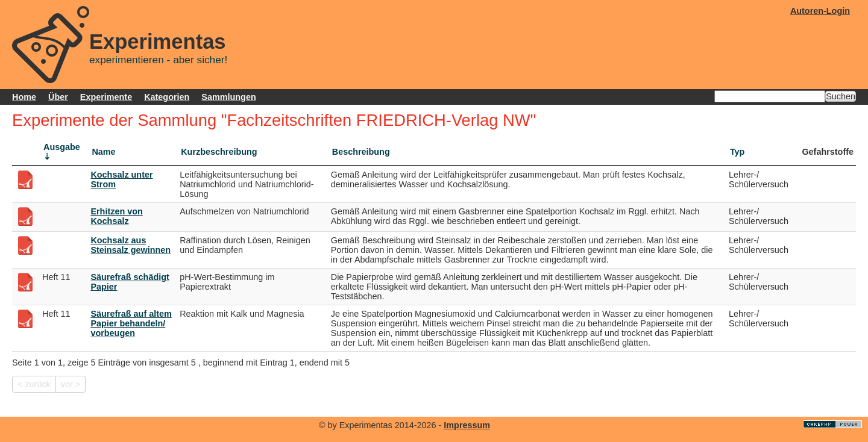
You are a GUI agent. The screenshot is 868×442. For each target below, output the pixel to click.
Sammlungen (228, 97)
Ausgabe (62, 147)
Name (103, 152)
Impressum (467, 425)
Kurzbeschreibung (219, 152)
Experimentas (158, 42)
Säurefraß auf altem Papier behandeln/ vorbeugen (131, 323)
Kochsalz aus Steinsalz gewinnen (131, 245)
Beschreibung (361, 152)
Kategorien (167, 97)
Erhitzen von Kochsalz (116, 216)
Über (58, 97)
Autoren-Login (820, 11)
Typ (737, 152)
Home (24, 97)
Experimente (106, 97)
